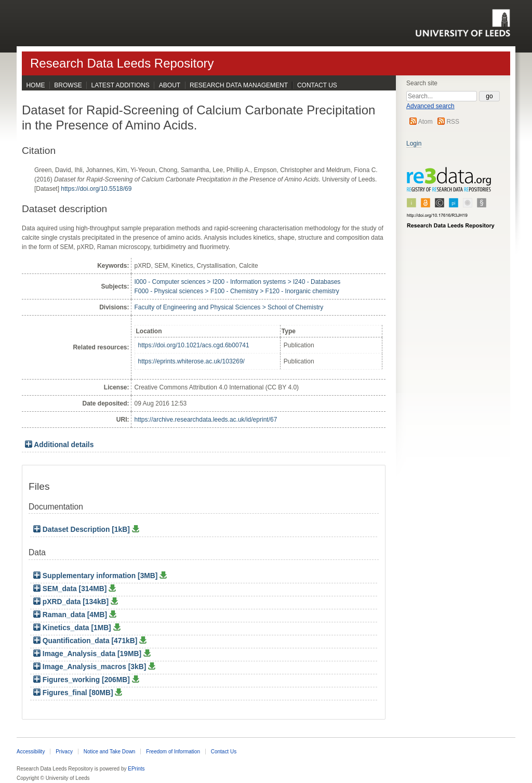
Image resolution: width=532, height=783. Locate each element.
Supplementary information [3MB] (96, 576)
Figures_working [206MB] (83, 680)
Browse (68, 85)
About (170, 85)
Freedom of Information (173, 752)
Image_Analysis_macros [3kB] (91, 667)
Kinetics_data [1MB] (73, 628)
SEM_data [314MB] (71, 589)
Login (414, 143)
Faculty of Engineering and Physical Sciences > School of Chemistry (229, 307)
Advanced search (430, 106)
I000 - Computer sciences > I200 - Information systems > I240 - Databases (238, 282)
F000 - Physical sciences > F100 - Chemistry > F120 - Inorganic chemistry (237, 291)
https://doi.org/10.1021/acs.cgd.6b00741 (194, 345)
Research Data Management (239, 85)
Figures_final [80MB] (74, 693)
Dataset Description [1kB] (83, 530)
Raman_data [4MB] (71, 615)
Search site (422, 83)
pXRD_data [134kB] (72, 602)
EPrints (136, 769)
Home (35, 85)
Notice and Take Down (110, 752)
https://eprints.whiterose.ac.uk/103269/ (191, 361)
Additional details (64, 445)
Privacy (64, 752)
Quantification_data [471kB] (86, 641)
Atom (425, 122)
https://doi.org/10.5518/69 (96, 189)
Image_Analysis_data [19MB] (88, 654)
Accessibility (31, 752)
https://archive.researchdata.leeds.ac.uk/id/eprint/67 (206, 420)
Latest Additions (121, 85)
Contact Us (317, 85)
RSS (453, 122)
